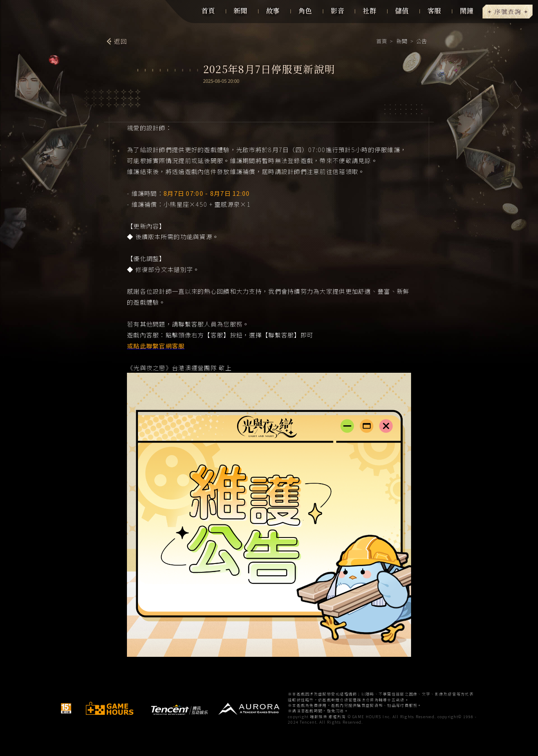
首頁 (208, 11)
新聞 (240, 11)
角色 (305, 11)
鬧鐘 (467, 11)
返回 (120, 41)
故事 (273, 11)
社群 (369, 11)
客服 (434, 11)
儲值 (402, 11)
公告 (421, 41)
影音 (338, 11)
